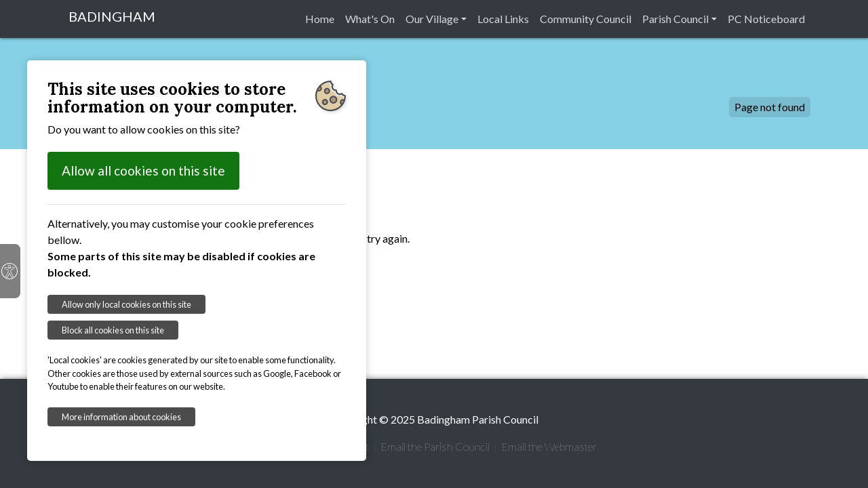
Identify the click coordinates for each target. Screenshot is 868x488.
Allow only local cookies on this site (126, 304)
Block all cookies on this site (113, 330)
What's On (370, 19)
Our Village (432, 19)
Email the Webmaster (549, 446)
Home (320, 19)
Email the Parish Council (435, 446)
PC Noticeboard (766, 19)
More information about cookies (121, 417)
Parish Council (675, 19)
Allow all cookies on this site (143, 170)
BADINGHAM (112, 16)
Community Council (586, 19)
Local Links (503, 19)
